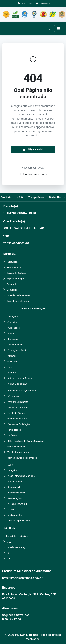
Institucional (13, 262)
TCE (8, 559)
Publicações (14, 328)
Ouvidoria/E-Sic (45, 3)
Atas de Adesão (15, 482)
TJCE (9, 542)
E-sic (10, 367)
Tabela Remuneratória (18, 452)
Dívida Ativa (13, 396)
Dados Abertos (15, 487)
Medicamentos (15, 515)
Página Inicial (33, 150)
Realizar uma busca (33, 174)
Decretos (12, 373)
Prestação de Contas (18, 350)
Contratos (12, 322)
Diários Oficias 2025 (17, 384)
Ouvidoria (12, 361)
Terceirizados (14, 430)
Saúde (11, 509)
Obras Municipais (16, 447)
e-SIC (20, 197)
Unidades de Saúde (17, 419)
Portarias (12, 356)
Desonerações (15, 498)
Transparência (26, 3)
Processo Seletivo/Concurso (22, 391)
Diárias (11, 333)
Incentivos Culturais (17, 504)
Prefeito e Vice (14, 267)
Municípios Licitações (17, 536)
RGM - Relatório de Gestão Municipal (26, 441)
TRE (8, 553)
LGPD (10, 465)
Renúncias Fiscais (16, 493)
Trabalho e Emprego (16, 547)
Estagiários (13, 470)
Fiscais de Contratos (18, 407)
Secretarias (12, 284)
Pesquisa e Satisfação (18, 424)
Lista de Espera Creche (19, 521)
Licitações (12, 317)
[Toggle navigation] (59, 29)
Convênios (12, 290)
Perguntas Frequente (18, 402)
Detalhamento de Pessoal (20, 378)
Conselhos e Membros (18, 301)
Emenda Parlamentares (19, 295)
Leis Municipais (15, 345)
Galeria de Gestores (17, 273)
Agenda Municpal (16, 279)
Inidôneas (12, 435)
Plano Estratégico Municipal (21, 476)
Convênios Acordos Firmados (22, 458)
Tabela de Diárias (16, 413)
